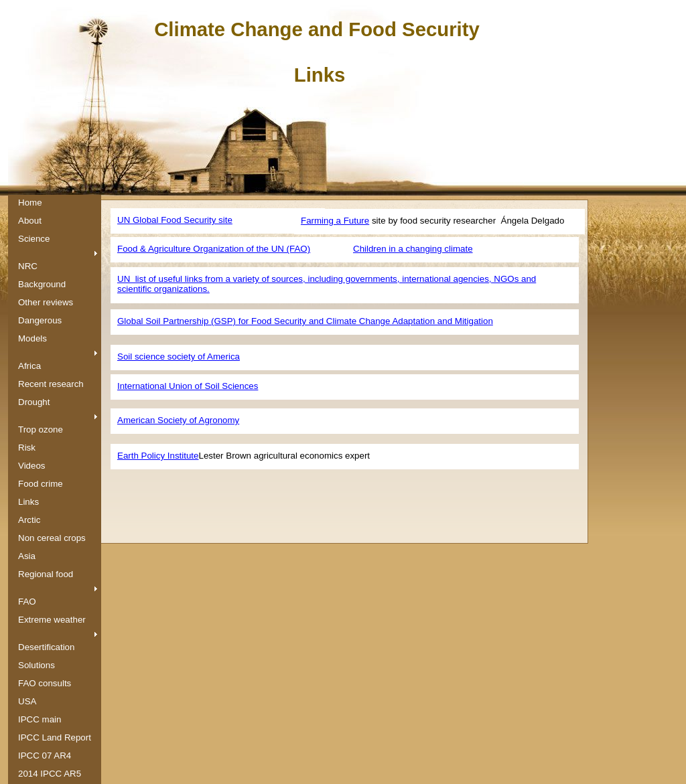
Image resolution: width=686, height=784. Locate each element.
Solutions (37, 665)
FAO (27, 602)
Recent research (51, 384)
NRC (28, 266)
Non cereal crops (52, 538)
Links (28, 502)
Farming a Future (335, 221)
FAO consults (45, 683)
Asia (27, 556)
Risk (27, 448)
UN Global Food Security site (175, 220)
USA (27, 701)
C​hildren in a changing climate (413, 249)
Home (30, 203)
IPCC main (40, 719)
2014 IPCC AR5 (50, 774)
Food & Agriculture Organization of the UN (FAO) (214, 249)
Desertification (46, 647)
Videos (32, 466)
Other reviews (46, 302)
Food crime (41, 484)
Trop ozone (41, 429)
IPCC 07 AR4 (45, 756)
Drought (34, 402)
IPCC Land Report (55, 737)
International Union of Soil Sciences (188, 386)
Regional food (46, 574)
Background (42, 284)
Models (32, 338)
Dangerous (40, 320)
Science (34, 239)
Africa (29, 366)
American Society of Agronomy (178, 420)
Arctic (29, 520)
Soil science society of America (179, 357)
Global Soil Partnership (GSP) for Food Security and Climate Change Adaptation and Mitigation (305, 321)
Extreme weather (52, 620)
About (30, 221)
